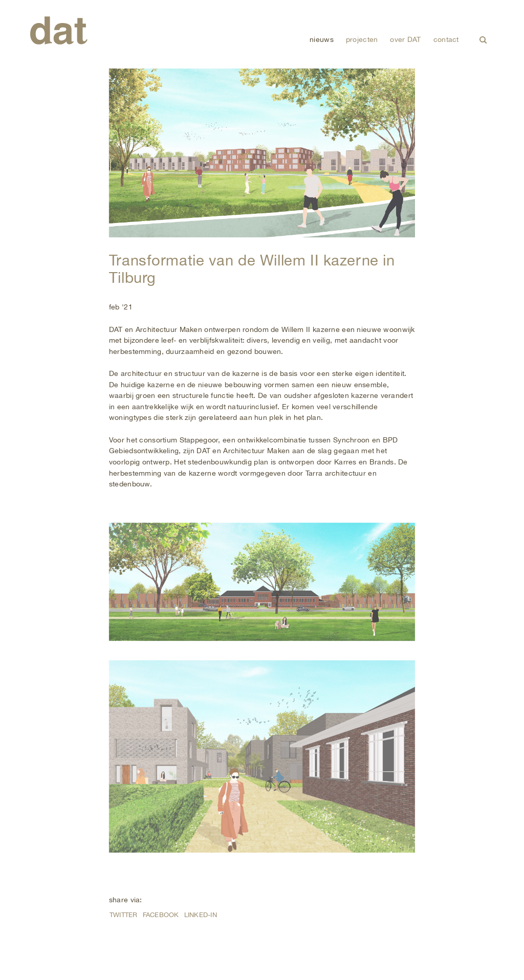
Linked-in (201, 915)
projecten (362, 39)
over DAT (405, 39)
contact (446, 39)
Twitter (124, 915)
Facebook (161, 915)
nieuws (322, 39)
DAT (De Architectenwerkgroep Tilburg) (59, 31)
